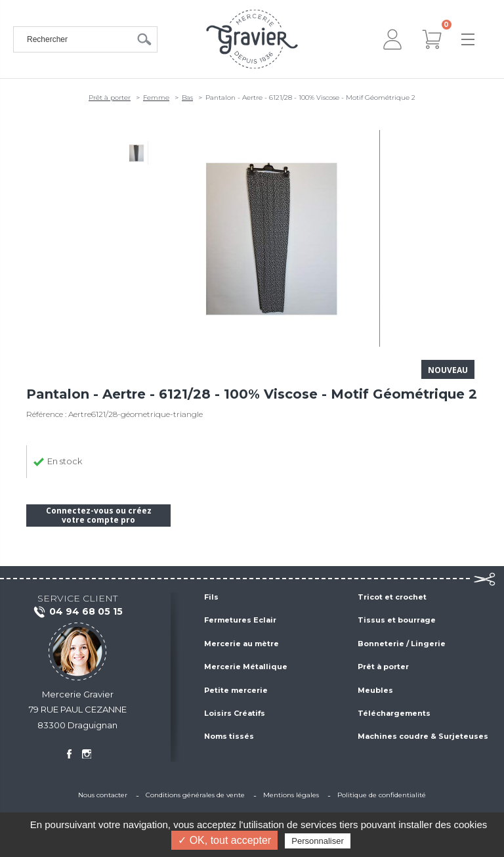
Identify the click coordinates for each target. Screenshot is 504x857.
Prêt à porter (110, 98)
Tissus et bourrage (397, 620)
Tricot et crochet (392, 597)
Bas (187, 98)
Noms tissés (229, 736)
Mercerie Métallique (246, 667)
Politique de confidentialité (382, 795)
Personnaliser (318, 841)
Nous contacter (103, 795)
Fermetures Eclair (240, 620)
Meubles (375, 690)
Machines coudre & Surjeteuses (423, 736)
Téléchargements (394, 713)
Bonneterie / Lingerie (402, 644)
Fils (211, 597)
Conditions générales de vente (195, 795)
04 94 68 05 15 (78, 612)
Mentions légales (291, 795)
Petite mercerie (236, 690)
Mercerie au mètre (241, 644)
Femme (156, 98)
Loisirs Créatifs (235, 713)
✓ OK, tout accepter (224, 840)
